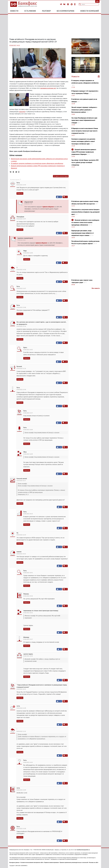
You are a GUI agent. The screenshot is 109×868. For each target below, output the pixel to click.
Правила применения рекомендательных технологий (74, 862)
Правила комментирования (51, 862)
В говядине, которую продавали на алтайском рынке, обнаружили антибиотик (37, 163)
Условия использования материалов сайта (32, 862)
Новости (14, 11)
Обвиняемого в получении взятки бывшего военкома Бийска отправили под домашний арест (85, 212)
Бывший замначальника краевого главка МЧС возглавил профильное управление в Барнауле (84, 152)
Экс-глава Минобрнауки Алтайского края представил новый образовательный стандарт (84, 120)
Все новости (96, 288)
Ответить (20, 193)
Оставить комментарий (61, 176)
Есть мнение (30, 11)
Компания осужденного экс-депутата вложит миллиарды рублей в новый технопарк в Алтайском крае (83, 141)
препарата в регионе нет (48, 88)
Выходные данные (14, 862)
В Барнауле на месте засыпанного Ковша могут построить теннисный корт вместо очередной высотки (85, 131)
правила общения (48, 207)
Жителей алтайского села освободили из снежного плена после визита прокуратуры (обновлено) (85, 222)
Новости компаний (90, 11)
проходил (22, 112)
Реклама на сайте (94, 862)
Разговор (46, 11)
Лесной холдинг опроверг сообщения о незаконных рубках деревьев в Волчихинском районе (84, 110)
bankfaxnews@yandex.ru (83, 850)
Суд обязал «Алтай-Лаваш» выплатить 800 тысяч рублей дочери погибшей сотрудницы (85, 162)
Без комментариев (65, 11)
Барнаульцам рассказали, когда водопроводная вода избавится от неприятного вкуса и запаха (83, 233)
